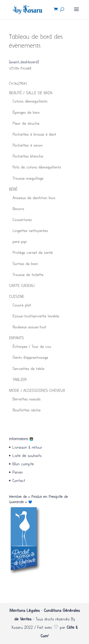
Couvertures (22, 220)
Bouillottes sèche (27, 410)
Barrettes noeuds (27, 399)
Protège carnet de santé (33, 252)
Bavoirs (18, 209)
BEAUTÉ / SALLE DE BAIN (31, 93)
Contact (19, 481)
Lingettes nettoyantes (30, 231)
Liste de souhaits (27, 456)
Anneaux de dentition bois (34, 198)
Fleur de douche (26, 123)
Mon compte (23, 464)
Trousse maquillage (28, 178)
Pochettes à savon (28, 145)
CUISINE (17, 296)
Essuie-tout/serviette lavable (36, 316)
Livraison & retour (27, 447)
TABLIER (20, 379)
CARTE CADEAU (22, 285)
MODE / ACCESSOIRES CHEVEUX (37, 390)
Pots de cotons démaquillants (37, 167)
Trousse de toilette (28, 275)
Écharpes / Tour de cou (32, 346)
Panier (18, 472)
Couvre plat (22, 305)
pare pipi (20, 241)
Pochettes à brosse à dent (34, 134)
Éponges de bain (26, 112)
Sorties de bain (25, 264)
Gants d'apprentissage (30, 357)
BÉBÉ (13, 189)
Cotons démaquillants (30, 101)
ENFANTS (16, 338)
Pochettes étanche (28, 156)
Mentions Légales (25, 610)
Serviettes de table (28, 369)
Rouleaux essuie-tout (29, 327)
